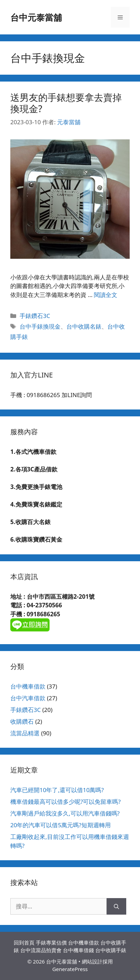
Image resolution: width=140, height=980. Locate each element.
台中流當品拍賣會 (41, 950)
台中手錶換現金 (40, 326)
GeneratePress (70, 969)
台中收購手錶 (111, 950)
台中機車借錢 (78, 950)
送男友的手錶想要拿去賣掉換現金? (66, 103)
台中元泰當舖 (36, 17)
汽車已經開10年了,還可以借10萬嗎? (57, 790)
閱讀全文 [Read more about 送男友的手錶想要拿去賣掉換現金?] (106, 295)
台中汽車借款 (28, 698)
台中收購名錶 (84, 326)
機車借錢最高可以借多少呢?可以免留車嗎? (66, 802)
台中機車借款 (28, 686)
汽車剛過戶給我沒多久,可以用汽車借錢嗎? (65, 813)
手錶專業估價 (51, 942)
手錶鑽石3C (35, 316)
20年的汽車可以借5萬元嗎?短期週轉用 (61, 825)
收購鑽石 (22, 721)
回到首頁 (24, 942)
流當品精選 (25, 733)
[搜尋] (116, 906)
